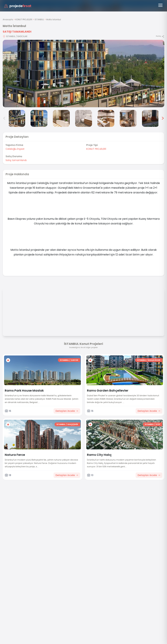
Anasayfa (8, 19)
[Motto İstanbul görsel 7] (128, 118)
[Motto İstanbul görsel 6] (106, 118)
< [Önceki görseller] (4, 118)
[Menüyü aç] (160, 5)
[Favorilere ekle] (8, 360)
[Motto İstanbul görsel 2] (17, 118)
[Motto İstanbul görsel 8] (150, 118)
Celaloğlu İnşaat (15, 149)
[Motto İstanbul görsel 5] (84, 118)
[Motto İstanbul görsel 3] (39, 118)
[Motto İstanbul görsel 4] (61, 118)
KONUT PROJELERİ (24, 19)
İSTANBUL (39, 19)
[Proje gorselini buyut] (83, 74)
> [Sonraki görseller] (163, 118)
